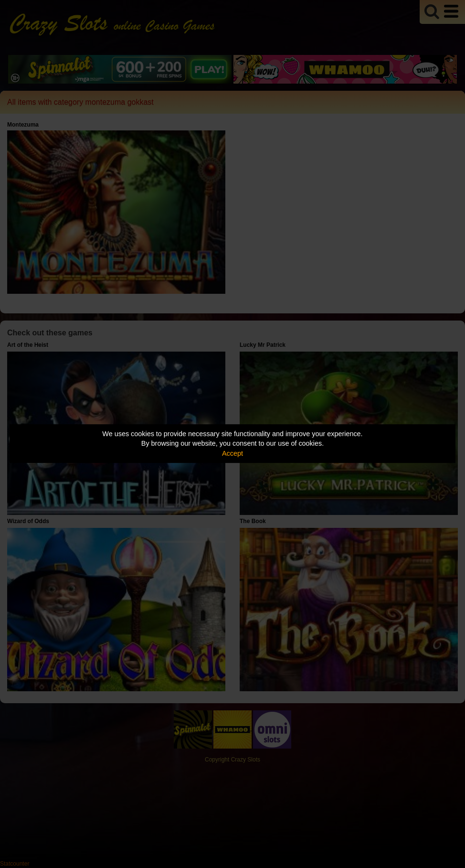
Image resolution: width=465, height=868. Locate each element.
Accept (232, 453)
